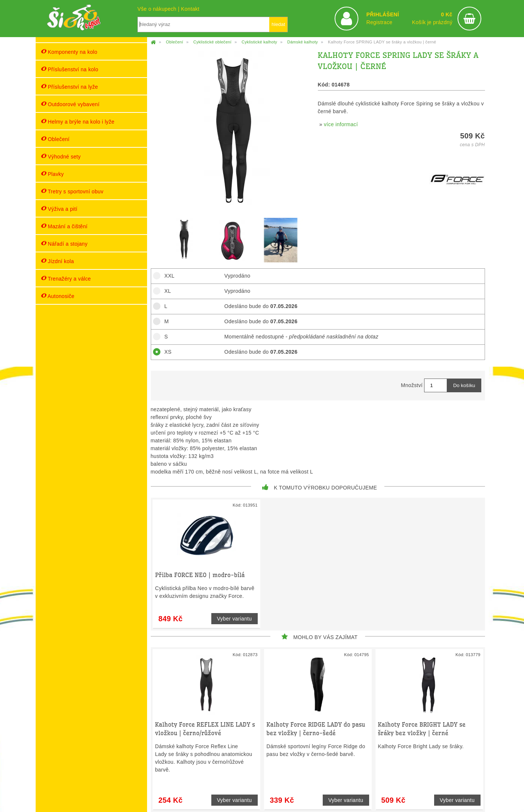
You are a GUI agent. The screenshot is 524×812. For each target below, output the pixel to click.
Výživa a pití (59, 209)
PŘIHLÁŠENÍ (383, 14)
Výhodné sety (61, 156)
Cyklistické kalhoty (259, 42)
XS (165, 352)
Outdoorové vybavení (70, 104)
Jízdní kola (58, 261)
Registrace (379, 22)
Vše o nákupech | (159, 9)
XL (165, 291)
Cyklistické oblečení (212, 42)
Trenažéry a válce (66, 279)
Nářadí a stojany (64, 244)
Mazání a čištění (64, 226)
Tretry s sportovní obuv (72, 191)
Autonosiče (58, 296)
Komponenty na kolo (69, 52)
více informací (341, 124)
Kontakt (190, 9)
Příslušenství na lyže (70, 87)
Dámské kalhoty (302, 42)
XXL (167, 276)
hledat (278, 24)
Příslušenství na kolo (70, 69)
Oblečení (56, 139)
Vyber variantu (234, 619)
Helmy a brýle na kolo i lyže (78, 122)
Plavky (53, 174)
